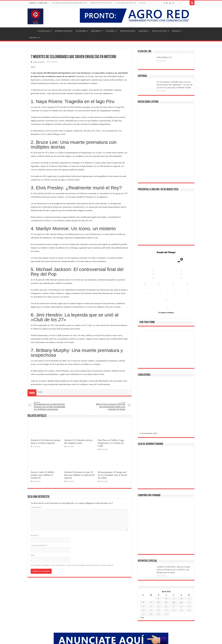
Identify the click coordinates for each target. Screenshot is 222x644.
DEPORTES (96, 31)
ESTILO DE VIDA (159, 31)
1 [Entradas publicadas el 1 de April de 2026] (158, 548)
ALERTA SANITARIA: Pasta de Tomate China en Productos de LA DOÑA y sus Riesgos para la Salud (173, 519)
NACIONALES (44, 31)
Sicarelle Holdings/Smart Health (70, 3)
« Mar (142, 567)
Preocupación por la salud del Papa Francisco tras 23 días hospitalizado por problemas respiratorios (50, 406)
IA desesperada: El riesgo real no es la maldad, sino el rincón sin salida (112, 475)
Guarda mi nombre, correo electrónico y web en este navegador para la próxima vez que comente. (74, 565)
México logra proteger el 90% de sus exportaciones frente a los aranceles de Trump (109, 406)
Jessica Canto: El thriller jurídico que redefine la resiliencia (42, 475)
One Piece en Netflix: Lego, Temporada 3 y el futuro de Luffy (111, 443)
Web (33, 555)
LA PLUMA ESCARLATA (126, 3)
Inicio (32, 31)
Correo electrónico (39, 545)
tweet (33, 67)
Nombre (35, 535)
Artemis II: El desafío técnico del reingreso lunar (78, 441)
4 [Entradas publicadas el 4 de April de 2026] (181, 548)
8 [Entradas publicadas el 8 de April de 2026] (158, 552)
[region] (166, 350)
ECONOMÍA (81, 31)
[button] (144, 349)
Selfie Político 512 (164, 57)
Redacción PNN (39, 62)
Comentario (36, 507)
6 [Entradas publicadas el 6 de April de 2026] (143, 552)
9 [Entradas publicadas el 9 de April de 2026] (166, 552)
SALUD (142, 3)
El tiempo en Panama (166, 312)
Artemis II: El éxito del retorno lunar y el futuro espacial (46, 441)
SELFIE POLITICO (128, 31)
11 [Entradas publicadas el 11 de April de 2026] (181, 552)
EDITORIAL (144, 31)
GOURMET (110, 31)
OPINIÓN (176, 31)
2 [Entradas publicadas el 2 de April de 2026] (166, 548)
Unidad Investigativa (101, 3)
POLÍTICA (34, 38)
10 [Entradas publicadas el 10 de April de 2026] (174, 552)
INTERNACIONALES (64, 31)
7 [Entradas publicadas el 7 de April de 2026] (151, 552)
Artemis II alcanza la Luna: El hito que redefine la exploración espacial (79, 475)
